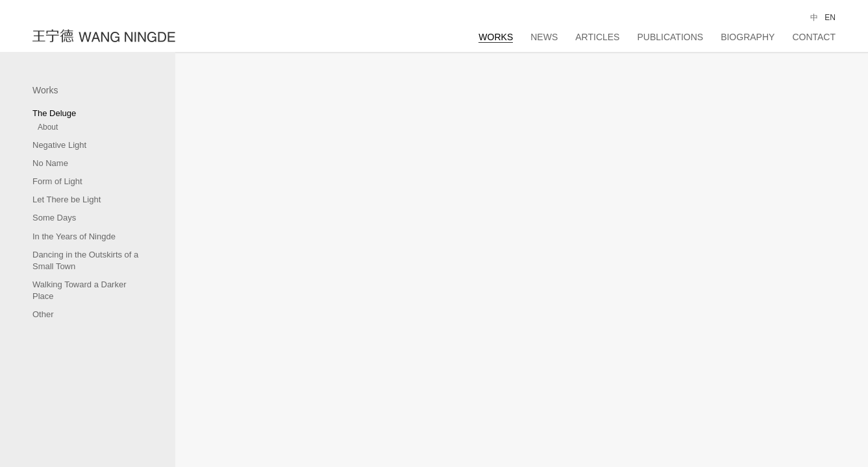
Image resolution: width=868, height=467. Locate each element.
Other (43, 314)
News (544, 37)
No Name (50, 163)
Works (496, 37)
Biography (748, 37)
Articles (597, 37)
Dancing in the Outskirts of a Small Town (85, 260)
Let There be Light (67, 199)
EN (830, 18)
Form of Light (57, 181)
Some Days (54, 218)
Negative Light (59, 145)
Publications (670, 37)
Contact (814, 37)
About (48, 127)
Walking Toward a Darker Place (80, 290)
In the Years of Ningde (74, 236)
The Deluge (54, 113)
